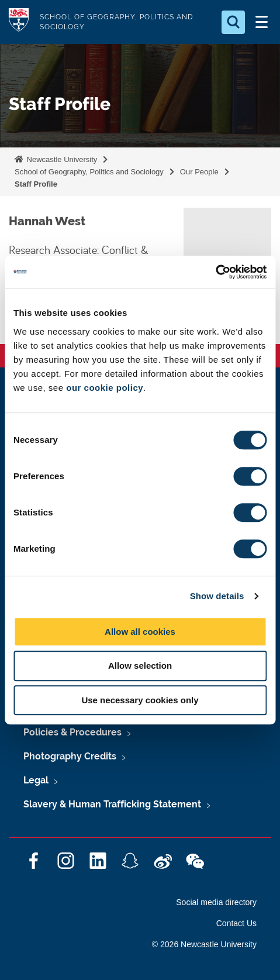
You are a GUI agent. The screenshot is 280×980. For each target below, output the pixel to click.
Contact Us (236, 923)
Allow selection (140, 666)
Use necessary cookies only (140, 700)
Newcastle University (61, 159)
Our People (199, 172)
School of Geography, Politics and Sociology (89, 172)
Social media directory (216, 902)
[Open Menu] (261, 22)
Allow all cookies (140, 632)
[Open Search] (233, 22)
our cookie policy (105, 388)
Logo (19, 22)
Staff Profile (36, 184)
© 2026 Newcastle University (204, 944)
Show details (217, 596)
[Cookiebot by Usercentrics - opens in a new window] (215, 272)
